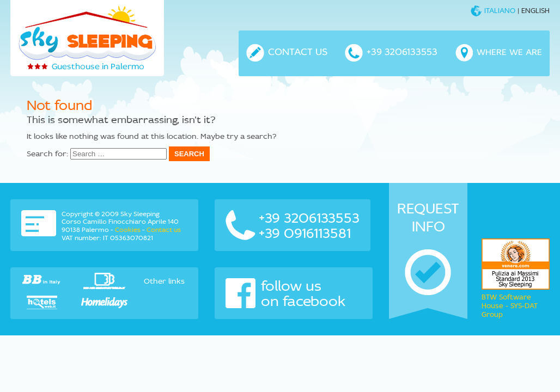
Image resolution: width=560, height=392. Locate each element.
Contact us (164, 230)
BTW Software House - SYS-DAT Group (510, 306)
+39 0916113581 (305, 233)
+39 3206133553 (309, 218)
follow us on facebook (286, 293)
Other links (164, 281)
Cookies (128, 230)
